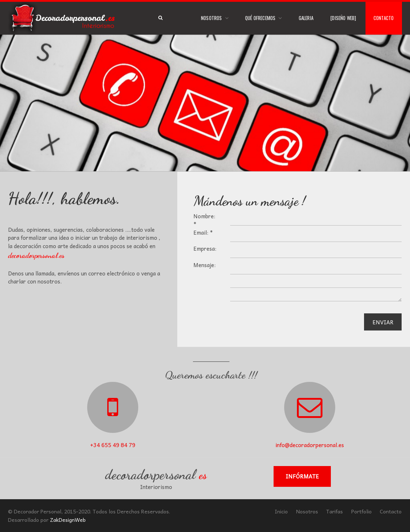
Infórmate (302, 476)
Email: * (203, 233)
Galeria (306, 18)
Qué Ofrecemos (260, 18)
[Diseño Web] (343, 18)
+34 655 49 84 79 (113, 445)
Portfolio (361, 511)
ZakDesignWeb (68, 520)
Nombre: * (204, 220)
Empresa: (205, 249)
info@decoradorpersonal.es (310, 445)
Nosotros (212, 18)
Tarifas (334, 511)
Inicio (281, 511)
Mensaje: (204, 265)
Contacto (384, 18)
